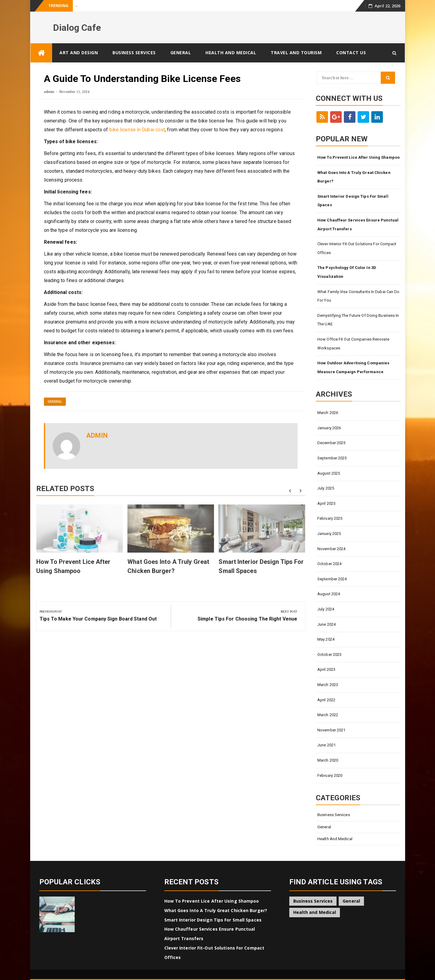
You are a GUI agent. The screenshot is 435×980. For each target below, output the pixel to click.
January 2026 (329, 428)
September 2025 (332, 458)
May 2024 (326, 639)
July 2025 (326, 488)
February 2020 (330, 775)
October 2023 (329, 655)
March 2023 (328, 685)
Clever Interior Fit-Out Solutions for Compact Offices (357, 248)
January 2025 (329, 534)
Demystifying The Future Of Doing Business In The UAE (358, 320)
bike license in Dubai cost (137, 130)
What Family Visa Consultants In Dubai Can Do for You (358, 296)
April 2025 (326, 503)
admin (49, 92)
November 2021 (331, 730)
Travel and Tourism (296, 53)
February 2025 (330, 518)
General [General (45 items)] (351, 901)
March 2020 (328, 760)
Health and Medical (231, 53)
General (181, 53)
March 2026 (328, 413)
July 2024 (326, 609)
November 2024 (331, 549)
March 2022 (328, 715)
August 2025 (329, 473)
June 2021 (326, 745)
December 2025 (331, 443)
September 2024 (332, 579)
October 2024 (329, 564)
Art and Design (79, 53)
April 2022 (326, 700)
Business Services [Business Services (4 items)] (313, 901)
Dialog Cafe (77, 28)
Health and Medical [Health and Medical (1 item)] (315, 912)
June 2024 (326, 624)
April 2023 (326, 669)
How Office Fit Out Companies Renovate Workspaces (353, 344)
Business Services (134, 53)
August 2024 (329, 594)
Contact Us (351, 53)
